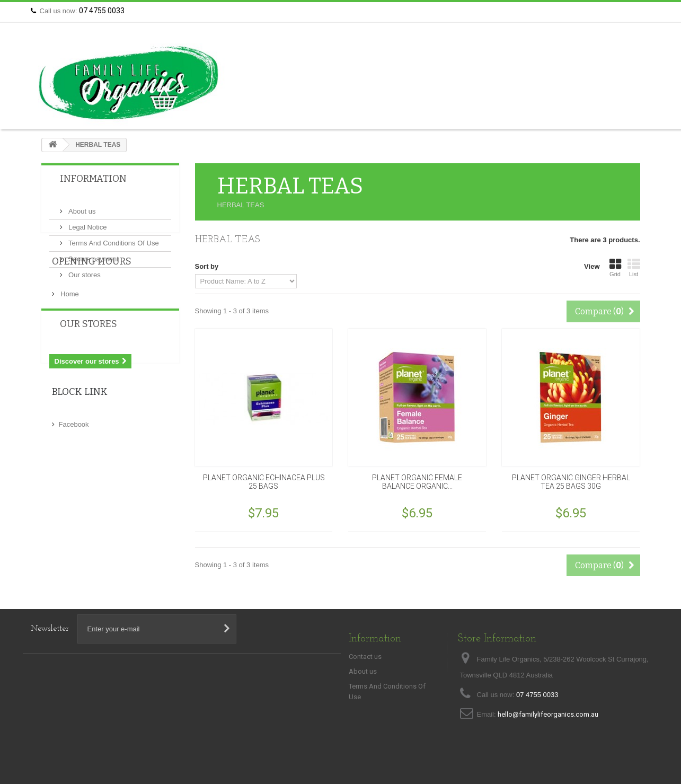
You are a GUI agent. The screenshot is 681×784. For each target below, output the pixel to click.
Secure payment (93, 255)
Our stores (84, 271)
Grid (615, 268)
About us (81, 207)
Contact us (629, 11)
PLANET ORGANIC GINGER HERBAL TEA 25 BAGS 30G (571, 482)
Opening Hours (92, 315)
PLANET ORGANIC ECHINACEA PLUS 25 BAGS (264, 482)
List (634, 268)
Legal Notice (87, 223)
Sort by (207, 266)
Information (93, 179)
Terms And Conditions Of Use (113, 239)
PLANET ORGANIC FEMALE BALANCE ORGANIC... (417, 482)
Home (69, 344)
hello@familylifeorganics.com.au (548, 714)
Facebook (74, 491)
